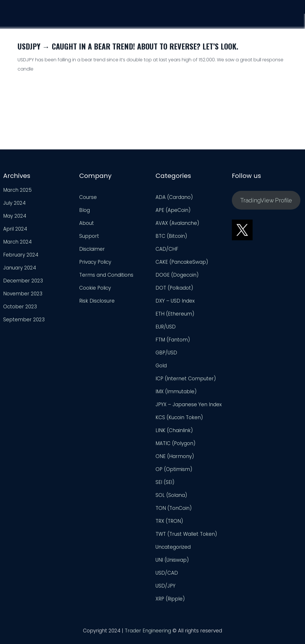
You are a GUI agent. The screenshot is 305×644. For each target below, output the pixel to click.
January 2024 (20, 268)
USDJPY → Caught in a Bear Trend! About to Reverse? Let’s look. (128, 46)
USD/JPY (165, 586)
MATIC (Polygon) (176, 443)
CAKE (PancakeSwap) (182, 262)
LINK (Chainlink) (174, 430)
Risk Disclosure (97, 301)
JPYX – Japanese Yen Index (189, 404)
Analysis (226, 20)
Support (261, 21)
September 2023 (24, 320)
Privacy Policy (95, 262)
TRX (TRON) (169, 521)
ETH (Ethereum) (175, 314)
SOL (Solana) (171, 495)
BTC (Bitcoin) (171, 236)
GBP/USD (166, 353)
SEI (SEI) (165, 482)
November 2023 (23, 294)
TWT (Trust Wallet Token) (186, 534)
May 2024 (15, 216)
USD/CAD (167, 573)
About (87, 223)
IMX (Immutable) (176, 392)
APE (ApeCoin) (173, 210)
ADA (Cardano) (174, 197)
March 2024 (17, 242)
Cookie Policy (95, 288)
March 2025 (17, 190)
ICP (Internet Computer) (186, 379)
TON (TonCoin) (174, 508)
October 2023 (20, 307)
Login (292, 22)
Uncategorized (173, 547)
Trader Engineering (148, 632)
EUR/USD (166, 327)
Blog (85, 210)
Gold (161, 366)
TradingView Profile (266, 200)
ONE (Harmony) (175, 456)
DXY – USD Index (175, 301)
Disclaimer (92, 249)
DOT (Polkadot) (174, 288)
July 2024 (14, 203)
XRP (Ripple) (170, 599)
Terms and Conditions (106, 275)
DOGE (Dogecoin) (177, 275)
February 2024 (21, 255)
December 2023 (23, 281)
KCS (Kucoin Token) (179, 417)
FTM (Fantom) (173, 340)
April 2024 (15, 229)
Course (193, 19)
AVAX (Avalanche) (177, 223)
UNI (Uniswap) (172, 560)
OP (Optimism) (174, 469)
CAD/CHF (167, 249)
